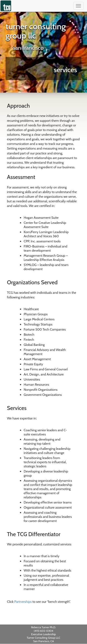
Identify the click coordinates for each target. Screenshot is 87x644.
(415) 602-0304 (44, 631)
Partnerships (23, 602)
